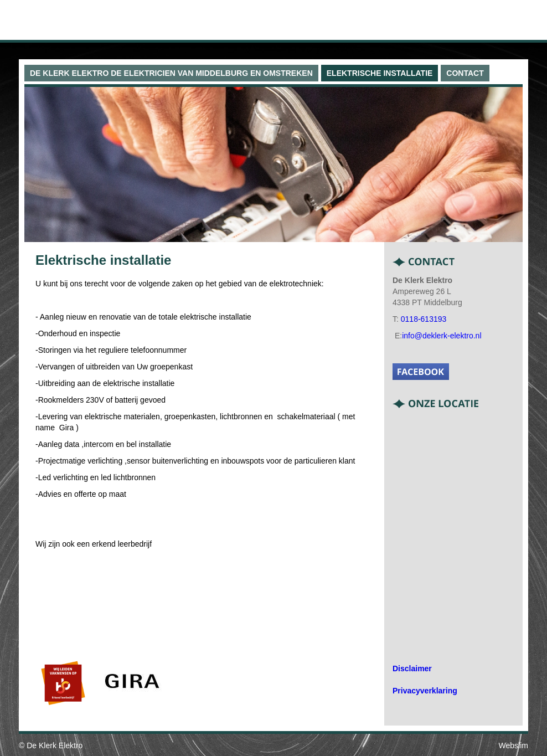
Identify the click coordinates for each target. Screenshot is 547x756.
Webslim (514, 745)
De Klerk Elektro (55, 745)
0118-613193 (424, 319)
